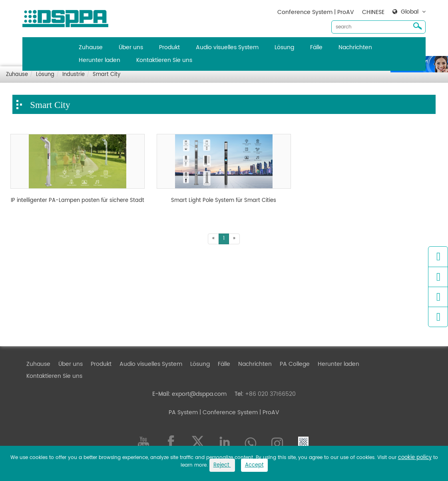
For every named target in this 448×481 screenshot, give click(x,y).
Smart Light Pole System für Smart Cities (224, 201)
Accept (254, 465)
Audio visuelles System (227, 47)
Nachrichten (355, 47)
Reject (222, 465)
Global (410, 12)
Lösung (284, 47)
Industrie (74, 75)
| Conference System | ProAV (239, 412)
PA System (183, 412)
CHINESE (373, 12)
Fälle (316, 47)
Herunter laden (100, 60)
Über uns (131, 47)
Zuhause (91, 47)
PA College (295, 364)
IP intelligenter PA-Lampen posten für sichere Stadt (78, 201)
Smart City (107, 75)
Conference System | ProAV (316, 12)
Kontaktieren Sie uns (164, 60)
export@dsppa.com (199, 394)
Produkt (169, 47)
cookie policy (415, 458)
